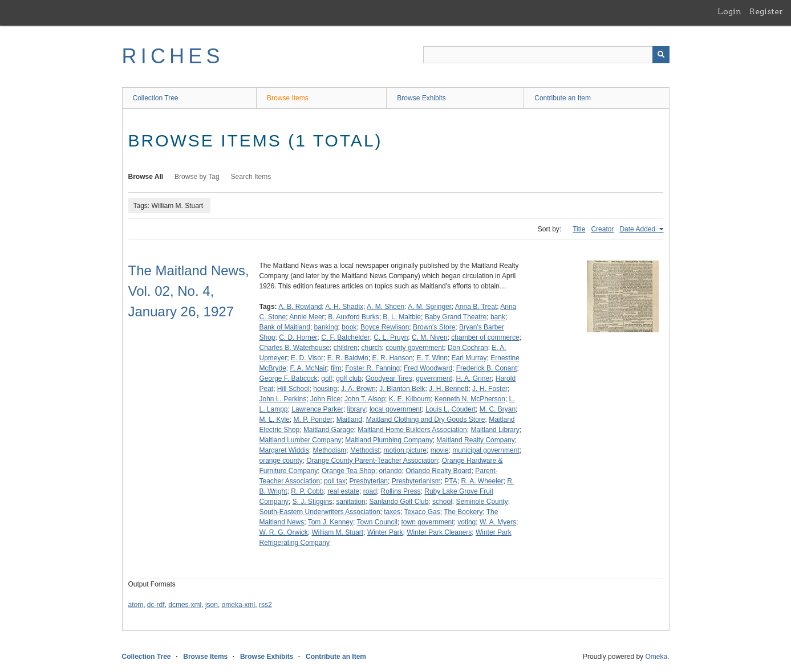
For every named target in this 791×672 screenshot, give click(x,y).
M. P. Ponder (313, 420)
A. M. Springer (430, 307)
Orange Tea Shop (348, 471)
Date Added (638, 229)
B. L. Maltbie (402, 317)
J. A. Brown (358, 389)
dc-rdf (156, 605)
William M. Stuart (338, 532)
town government (428, 522)
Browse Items (288, 98)
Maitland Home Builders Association (412, 430)
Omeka (656, 657)
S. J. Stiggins (313, 502)
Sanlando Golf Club (399, 502)
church (371, 348)
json (212, 605)
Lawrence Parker (317, 409)
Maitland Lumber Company (301, 440)
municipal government (486, 450)
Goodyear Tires (389, 378)
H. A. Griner (474, 378)
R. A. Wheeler (482, 481)
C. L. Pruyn (391, 337)
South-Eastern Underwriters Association (320, 512)
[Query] (546, 55)
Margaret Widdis (284, 450)
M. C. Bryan (498, 409)
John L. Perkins (283, 399)
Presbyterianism (416, 481)
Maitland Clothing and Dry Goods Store (426, 420)
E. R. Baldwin (348, 358)
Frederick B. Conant (487, 368)
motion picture (405, 450)
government (434, 378)
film (336, 368)
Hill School (293, 389)
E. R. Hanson (392, 358)
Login (729, 11)
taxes (392, 512)
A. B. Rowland (300, 307)
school (442, 502)
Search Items (251, 177)
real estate (343, 491)
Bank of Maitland (285, 327)
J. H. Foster (490, 389)
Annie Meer (307, 317)
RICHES (173, 56)
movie (440, 450)
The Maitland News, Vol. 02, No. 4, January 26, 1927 (189, 291)
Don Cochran (468, 348)
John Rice (325, 399)
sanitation (350, 502)
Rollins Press (401, 491)
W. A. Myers (498, 522)
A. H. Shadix (344, 307)
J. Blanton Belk (402, 389)
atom (136, 605)
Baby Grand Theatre (456, 317)
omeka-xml (239, 605)
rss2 (265, 605)
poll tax (335, 481)
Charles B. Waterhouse (295, 348)
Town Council (377, 522)
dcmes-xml (185, 605)
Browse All (146, 177)
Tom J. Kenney (330, 522)
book (349, 327)
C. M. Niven (430, 337)
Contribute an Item (563, 98)
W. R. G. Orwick (284, 532)
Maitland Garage (329, 430)
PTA (451, 481)
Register (766, 11)
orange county (281, 461)
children (346, 348)
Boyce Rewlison (385, 327)
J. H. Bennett (449, 389)
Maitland (349, 420)
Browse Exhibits (421, 98)
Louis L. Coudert (451, 409)
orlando (390, 471)
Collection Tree (156, 98)
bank (498, 317)
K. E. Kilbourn (410, 399)
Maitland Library (495, 430)
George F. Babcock (289, 378)
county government (415, 348)
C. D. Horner (298, 337)
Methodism (330, 450)
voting (467, 522)
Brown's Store (434, 327)
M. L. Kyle (275, 420)
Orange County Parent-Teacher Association (372, 461)
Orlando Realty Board (438, 471)
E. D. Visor (307, 358)
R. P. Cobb (307, 491)
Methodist (365, 450)
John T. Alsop (365, 399)
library (357, 409)
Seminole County (482, 502)
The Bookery (463, 512)
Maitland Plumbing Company (389, 440)
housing (325, 389)
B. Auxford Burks (353, 317)
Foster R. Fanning (372, 368)
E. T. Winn (432, 358)
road (370, 491)
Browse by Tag (197, 177)
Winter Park (385, 532)
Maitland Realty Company (475, 440)
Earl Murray (469, 358)
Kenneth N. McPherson (470, 399)
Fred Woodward (428, 368)
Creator (602, 229)
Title (579, 229)
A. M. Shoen (386, 307)
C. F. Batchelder (345, 337)
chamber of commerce (485, 337)
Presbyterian (369, 481)
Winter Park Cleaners (439, 532)
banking (326, 327)
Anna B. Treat (476, 307)
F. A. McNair (309, 368)
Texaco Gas (422, 512)
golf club (349, 378)
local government (395, 409)
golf (326, 378)
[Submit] (661, 55)
